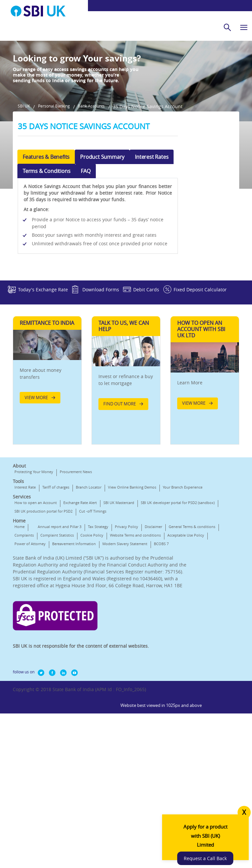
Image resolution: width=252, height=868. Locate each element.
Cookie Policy (145, 625)
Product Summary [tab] (102, 208)
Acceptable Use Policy (90, 633)
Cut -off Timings (28, 601)
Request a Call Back (211, 849)
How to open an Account (36, 584)
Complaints (77, 625)
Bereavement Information (36, 642)
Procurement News (76, 544)
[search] (227, 27)
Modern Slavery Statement (87, 642)
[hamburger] (244, 27)
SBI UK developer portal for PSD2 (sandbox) (51, 592)
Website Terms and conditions (40, 633)
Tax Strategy (98, 616)
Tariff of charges (56, 560)
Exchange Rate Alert (80, 584)
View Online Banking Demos (132, 560)
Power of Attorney (131, 633)
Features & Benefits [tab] (46, 208)
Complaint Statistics (110, 625)
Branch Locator (89, 560)
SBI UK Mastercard (119, 584)
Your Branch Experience (34, 568)
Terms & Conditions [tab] (46, 222)
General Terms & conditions (38, 625)
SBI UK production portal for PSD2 (124, 592)
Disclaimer (153, 616)
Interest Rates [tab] (152, 208)
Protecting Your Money (34, 544)
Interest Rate (25, 560)
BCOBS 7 (124, 642)
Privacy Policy (126, 616)
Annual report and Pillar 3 (60, 616)
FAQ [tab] (85, 222)
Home (20, 616)
